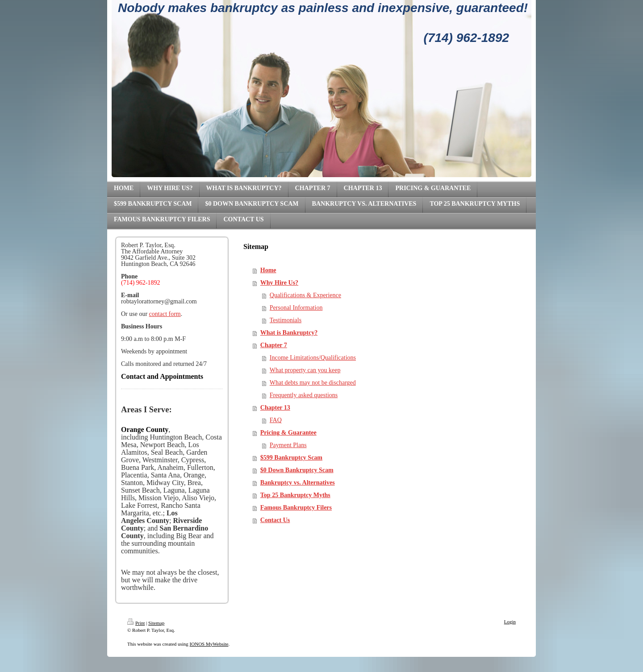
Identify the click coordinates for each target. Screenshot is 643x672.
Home (268, 270)
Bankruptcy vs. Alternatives (298, 483)
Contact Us (275, 520)
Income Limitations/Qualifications (313, 358)
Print (136, 623)
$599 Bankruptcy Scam (291, 458)
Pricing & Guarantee (288, 433)
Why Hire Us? (279, 283)
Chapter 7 (274, 345)
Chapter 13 (275, 408)
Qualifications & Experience (305, 295)
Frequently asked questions (304, 395)
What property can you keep (305, 370)
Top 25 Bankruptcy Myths (295, 495)
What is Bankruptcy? (289, 333)
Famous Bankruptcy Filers (296, 508)
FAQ (276, 420)
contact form (165, 314)
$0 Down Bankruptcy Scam (297, 470)
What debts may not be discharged (313, 383)
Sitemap (156, 623)
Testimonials (286, 320)
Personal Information (296, 308)
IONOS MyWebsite (209, 644)
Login (510, 622)
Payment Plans (288, 445)
